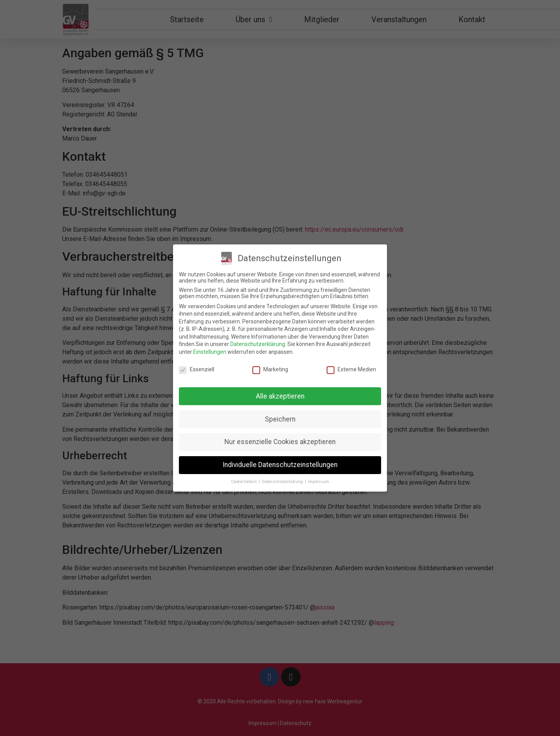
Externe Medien (351, 369)
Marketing (270, 369)
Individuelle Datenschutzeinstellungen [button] (280, 465)
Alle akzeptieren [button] (280, 396)
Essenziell (197, 369)
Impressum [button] (318, 482)
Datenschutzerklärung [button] (283, 482)
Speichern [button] (280, 419)
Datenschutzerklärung (258, 344)
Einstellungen (210, 352)
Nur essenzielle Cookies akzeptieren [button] (280, 442)
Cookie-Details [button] (245, 482)
